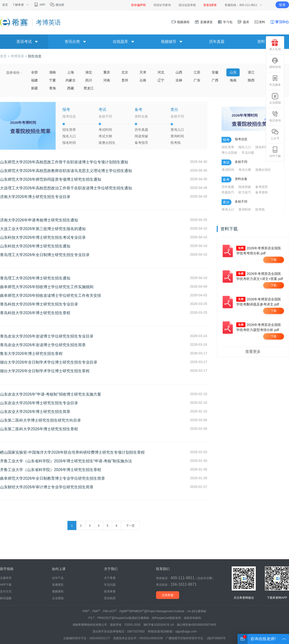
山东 (233, 72)
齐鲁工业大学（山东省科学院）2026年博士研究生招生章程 (51, 470)
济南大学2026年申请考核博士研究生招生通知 (39, 220)
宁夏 (53, 80)
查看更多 (253, 352)
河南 (107, 80)
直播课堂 (204, 22)
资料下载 (265, 42)
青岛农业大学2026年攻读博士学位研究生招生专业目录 (47, 336)
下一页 (130, 526)
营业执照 (110, 598)
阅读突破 (141, 136)
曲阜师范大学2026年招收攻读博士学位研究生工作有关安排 (51, 295)
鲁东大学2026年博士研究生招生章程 (31, 354)
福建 (34, 80)
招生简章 (69, 130)
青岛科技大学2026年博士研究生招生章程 (35, 313)
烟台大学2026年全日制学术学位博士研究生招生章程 (45, 371)
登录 (282, 5)
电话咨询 (275, 116)
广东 (197, 80)
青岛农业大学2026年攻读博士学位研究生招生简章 (43, 345)
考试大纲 (105, 136)
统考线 (176, 143)
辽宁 (161, 80)
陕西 (251, 80)
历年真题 (217, 42)
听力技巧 (245, 192)
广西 (215, 80)
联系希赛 (110, 591)
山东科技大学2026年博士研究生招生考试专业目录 (43, 237)
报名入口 (69, 136)
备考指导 (141, 143)
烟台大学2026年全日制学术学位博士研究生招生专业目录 (49, 362)
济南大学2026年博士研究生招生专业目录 (35, 197)
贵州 (125, 80)
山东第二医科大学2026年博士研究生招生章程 (39, 429)
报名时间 (69, 143)
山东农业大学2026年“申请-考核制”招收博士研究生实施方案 (51, 394)
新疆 (34, 88)
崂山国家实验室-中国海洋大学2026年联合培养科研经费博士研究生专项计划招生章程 (72, 452)
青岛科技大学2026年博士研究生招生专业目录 (39, 304)
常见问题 (248, 153)
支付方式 (6, 591)
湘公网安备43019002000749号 (197, 625)
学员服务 (275, 81)
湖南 (53, 72)
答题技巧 (228, 192)
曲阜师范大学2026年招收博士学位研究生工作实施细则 (47, 287)
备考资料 (262, 192)
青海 (53, 88)
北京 (125, 72)
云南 (143, 80)
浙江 (251, 72)
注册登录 (6, 578)
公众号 (275, 134)
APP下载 (275, 152)
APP (39, 5)
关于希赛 (110, 578)
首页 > (5, 56)
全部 (34, 72)
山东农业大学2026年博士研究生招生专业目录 (39, 403)
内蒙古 (71, 80)
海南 (233, 80)
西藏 (71, 88)
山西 (179, 72)
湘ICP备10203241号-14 (159, 625)
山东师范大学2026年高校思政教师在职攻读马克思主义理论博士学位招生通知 (66, 171)
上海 (71, 72)
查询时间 (177, 136)
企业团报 (275, 99)
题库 (243, 22)
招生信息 (35, 56)
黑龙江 (89, 88)
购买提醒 (6, 598)
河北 (161, 72)
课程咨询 (275, 63)
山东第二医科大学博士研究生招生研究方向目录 (40, 420)
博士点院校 (229, 153)
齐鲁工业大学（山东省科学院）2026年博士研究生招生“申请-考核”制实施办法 (66, 461)
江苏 (197, 72)
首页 (5, 5)
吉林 (179, 80)
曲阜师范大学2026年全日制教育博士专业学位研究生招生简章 (53, 478)
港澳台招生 (107, 143)
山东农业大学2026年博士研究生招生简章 (35, 412)
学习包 (225, 22)
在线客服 (168, 595)
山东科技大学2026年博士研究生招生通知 (35, 246)
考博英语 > (19, 56)
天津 (143, 72)
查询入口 (177, 130)
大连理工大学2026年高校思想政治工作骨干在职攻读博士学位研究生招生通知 (66, 188)
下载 (274, 260)
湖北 (89, 72)
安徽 (215, 72)
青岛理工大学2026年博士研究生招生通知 (35, 278)
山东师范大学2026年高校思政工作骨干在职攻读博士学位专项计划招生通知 (64, 162)
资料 (260, 22)
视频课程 (181, 22)
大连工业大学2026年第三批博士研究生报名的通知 (43, 229)
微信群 (57, 5)
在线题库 (120, 42)
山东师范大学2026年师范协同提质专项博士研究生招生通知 (51, 179)
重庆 (107, 72)
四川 (89, 80)
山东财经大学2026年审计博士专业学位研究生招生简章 (47, 487)
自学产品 (58, 578)
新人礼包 (275, 45)
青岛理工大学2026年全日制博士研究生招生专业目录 (45, 255)
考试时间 (105, 130)
